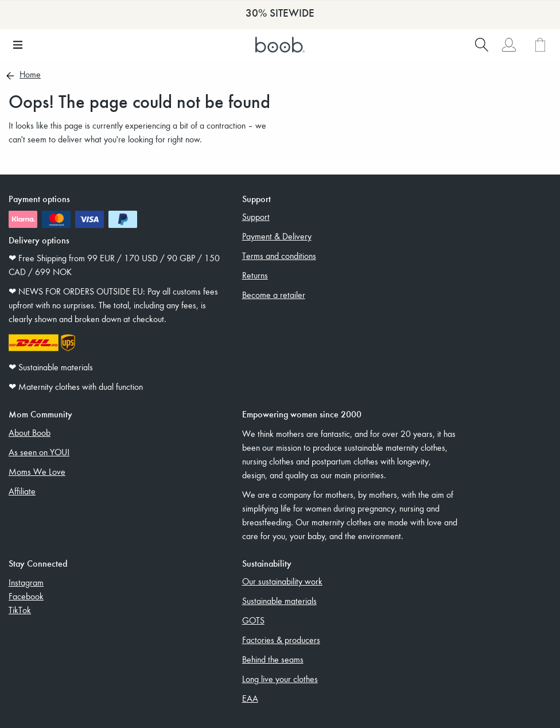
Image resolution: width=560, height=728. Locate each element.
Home (30, 75)
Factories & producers (281, 640)
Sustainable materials (279, 601)
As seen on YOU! (39, 452)
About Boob (30, 432)
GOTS (253, 620)
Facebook (26, 596)
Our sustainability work (282, 581)
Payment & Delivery (277, 236)
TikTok (20, 610)
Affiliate (22, 491)
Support (256, 216)
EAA (250, 698)
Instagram (26, 582)
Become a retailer (274, 295)
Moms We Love (37, 471)
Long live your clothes (280, 679)
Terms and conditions (279, 255)
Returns (255, 275)
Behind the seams (273, 659)
